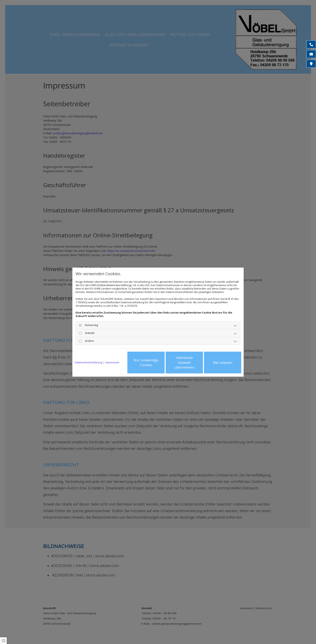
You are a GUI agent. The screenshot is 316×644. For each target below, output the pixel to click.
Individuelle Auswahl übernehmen (184, 363)
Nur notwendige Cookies (146, 363)
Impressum (112, 362)
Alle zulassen (223, 363)
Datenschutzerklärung (88, 362)
